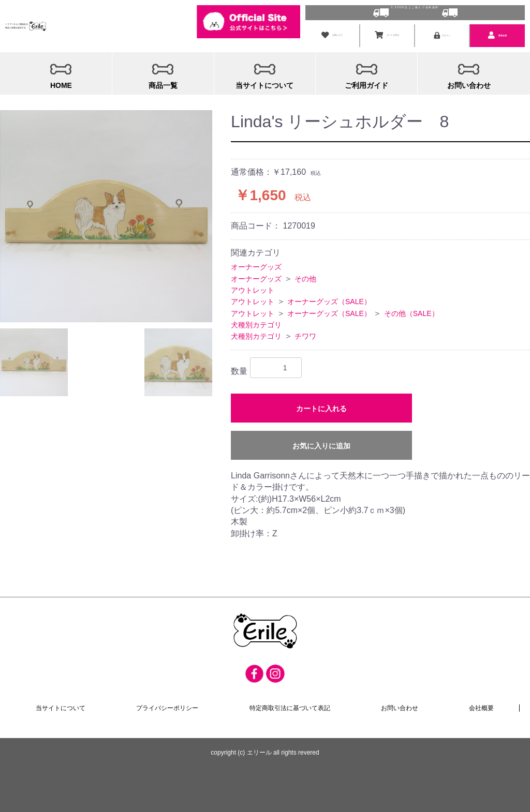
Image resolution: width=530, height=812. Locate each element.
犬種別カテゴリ (256, 322)
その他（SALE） (411, 311)
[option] (106, 214)
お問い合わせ (400, 706)
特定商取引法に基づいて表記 (290, 706)
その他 (305, 276)
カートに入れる (321, 406)
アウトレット (253, 288)
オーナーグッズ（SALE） (329, 299)
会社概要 (481, 706)
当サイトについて (61, 706)
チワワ (305, 334)
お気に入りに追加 (321, 443)
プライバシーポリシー (168, 706)
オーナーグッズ (256, 264)
